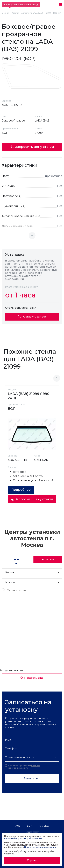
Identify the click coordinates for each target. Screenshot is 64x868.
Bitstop (48, 559)
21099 (48, 13)
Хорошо (32, 860)
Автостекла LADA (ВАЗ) (32, 13)
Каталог (15, 13)
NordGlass (44, 826)
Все (16, 559)
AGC (18, 826)
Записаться (32, 778)
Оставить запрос (32, 317)
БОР (30, 826)
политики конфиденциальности (24, 767)
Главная (5, 13)
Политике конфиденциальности (40, 847)
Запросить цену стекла (32, 147)
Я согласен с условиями (23, 767)
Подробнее (21, 490)
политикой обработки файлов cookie (23, 838)
